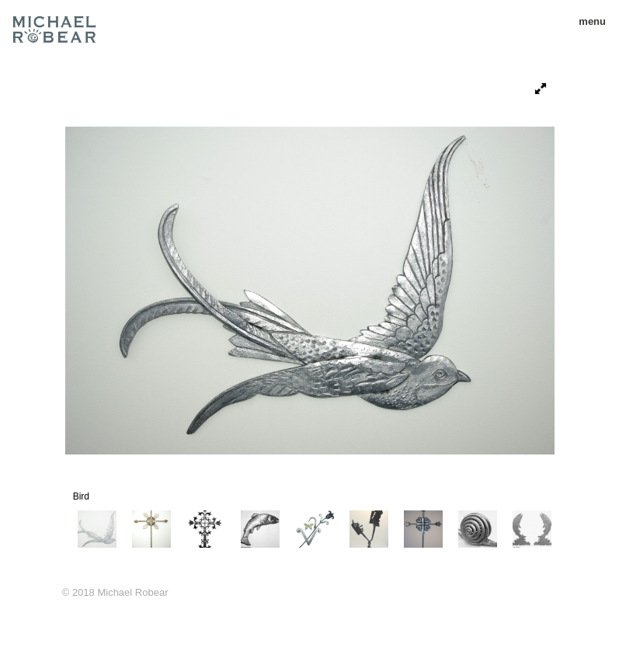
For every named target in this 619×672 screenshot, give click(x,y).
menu (587, 21)
